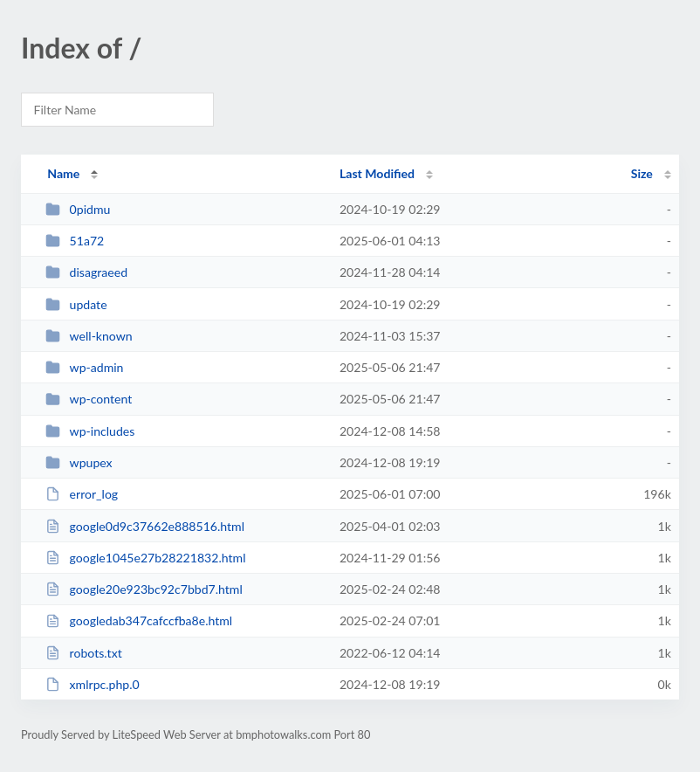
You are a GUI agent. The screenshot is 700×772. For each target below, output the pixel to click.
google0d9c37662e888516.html (145, 526)
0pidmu (78, 209)
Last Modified (377, 173)
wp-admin (84, 367)
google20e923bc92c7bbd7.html (144, 589)
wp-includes (90, 431)
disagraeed (86, 272)
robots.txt (84, 653)
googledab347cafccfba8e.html (139, 620)
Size (642, 173)
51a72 (75, 241)
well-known (89, 336)
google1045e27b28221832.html (145, 558)
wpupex (79, 462)
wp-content (89, 399)
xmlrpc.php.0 (93, 684)
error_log (82, 494)
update (76, 304)
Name (63, 173)
